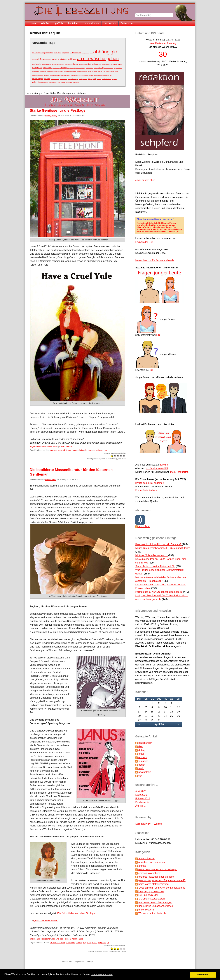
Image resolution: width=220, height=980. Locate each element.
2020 (95, 79)
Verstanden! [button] (203, 975)
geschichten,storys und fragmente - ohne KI (162, 880)
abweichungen (38, 79)
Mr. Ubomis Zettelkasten (152, 899)
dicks (42, 75)
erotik (141, 754)
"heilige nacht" (85, 53)
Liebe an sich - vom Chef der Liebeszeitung (162, 888)
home (33, 23)
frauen (57, 53)
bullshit (66, 72)
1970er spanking (38, 53)
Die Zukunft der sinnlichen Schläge (76, 913)
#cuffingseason (83, 79)
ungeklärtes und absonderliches (44, 446)
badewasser (43, 72)
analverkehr (37, 64)
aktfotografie (48, 60)
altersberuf (68, 64)
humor (120, 64)
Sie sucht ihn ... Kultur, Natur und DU (155, 566)
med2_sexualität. (179, 472)
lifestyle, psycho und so (151, 891)
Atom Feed (144, 526)
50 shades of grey (107, 75)
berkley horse (114, 72)
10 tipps (90, 79)
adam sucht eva (55, 79)
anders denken (147, 858)
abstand (99, 79)
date (62, 75)
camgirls (79, 72)
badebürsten (36, 72)
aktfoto (40, 59)
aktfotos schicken (68, 59)
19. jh (84, 68)
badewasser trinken (52, 72)
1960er (96, 68)
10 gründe (70, 68)
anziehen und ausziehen (40, 939)
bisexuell (104, 64)
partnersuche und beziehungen (155, 902)
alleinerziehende (44, 83)
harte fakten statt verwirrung (154, 884)
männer (100, 72)
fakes (89, 72)
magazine (65, 53)
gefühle (59, 23)
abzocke (47, 79)
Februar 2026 (143, 799)
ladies (34, 68)
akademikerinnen (107, 79)
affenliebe (74, 79)
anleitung (44, 64)
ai (78, 79)
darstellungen (36, 75)
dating (66, 75)
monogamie (85, 75)
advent (35, 82)
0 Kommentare (66, 446)
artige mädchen (118, 68)
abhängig (56, 64)
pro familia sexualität (157, 468)
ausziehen (49, 53)
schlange (91, 75)
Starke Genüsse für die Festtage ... (60, 110)
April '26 (159, 724)
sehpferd (45, 23)
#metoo (63, 68)
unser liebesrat (146, 910)
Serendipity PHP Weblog (149, 824)
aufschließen (52, 83)
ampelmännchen (109, 68)
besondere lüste (83, 64)
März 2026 (141, 795)
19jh (104, 72)
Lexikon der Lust (144, 242)
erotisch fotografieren (150, 873)
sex (140, 776)
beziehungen (97, 64)
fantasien (143, 761)
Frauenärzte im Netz (146, 490)
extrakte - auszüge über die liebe (156, 877)
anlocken (75, 64)
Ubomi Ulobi (51, 480)
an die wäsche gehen (98, 59)
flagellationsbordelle (55, 75)
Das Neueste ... (144, 802)
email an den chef (145, 180)
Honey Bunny (51, 116)
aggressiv (62, 64)
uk (94, 450)
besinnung (76, 83)
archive (142, 866)
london (40, 68)
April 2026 (141, 791)
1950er (91, 68)
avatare (63, 83)
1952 (91, 53)
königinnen (95, 72)
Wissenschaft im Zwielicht (152, 913)
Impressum (110, 23)
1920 (87, 68)
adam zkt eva (64, 79)
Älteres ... (140, 806)
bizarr (62, 72)
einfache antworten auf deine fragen (158, 869)
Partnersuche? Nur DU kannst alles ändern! (159, 592)
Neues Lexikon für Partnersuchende (155, 260)
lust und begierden (60, 939)
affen (69, 79)
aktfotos (55, 59)
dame (109, 64)
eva (69, 75)
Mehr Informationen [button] (102, 974)
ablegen (34, 60)
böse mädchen (72, 72)
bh (59, 72)
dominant (85, 72)
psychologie (145, 772)
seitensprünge (98, 75)
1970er (101, 68)
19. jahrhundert (78, 68)
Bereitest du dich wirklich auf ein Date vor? (159, 544)
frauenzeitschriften (76, 75)
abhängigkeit (107, 52)
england (114, 64)
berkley (108, 72)
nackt (72, 53)
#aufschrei (56, 68)
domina (50, 64)
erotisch (143, 757)
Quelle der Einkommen (45, 921)
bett (90, 64)
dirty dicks (46, 75)
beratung (69, 82)
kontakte (73, 23)
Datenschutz (128, 23)
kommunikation (91, 23)
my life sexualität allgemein (150, 483)
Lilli (158, 335)
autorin (58, 83)
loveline (164, 465)
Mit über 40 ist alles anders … (152, 555)
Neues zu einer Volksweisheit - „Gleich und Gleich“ (163, 548)
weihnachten (48, 68)
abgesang (115, 79)
